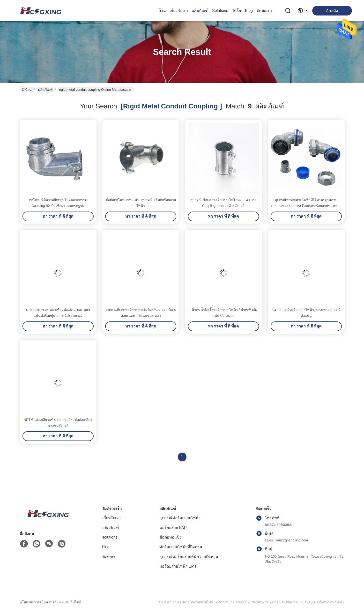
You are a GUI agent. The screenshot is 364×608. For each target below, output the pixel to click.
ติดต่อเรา (264, 11)
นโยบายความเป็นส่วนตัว (38, 602)
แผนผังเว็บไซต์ (70, 602)
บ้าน (162, 11)
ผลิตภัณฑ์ (200, 11)
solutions (220, 11)
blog (249, 11)
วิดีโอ (237, 11)
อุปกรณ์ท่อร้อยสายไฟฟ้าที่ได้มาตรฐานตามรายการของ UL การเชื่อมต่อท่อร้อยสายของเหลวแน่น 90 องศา (306, 206)
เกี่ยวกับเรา (179, 11)
